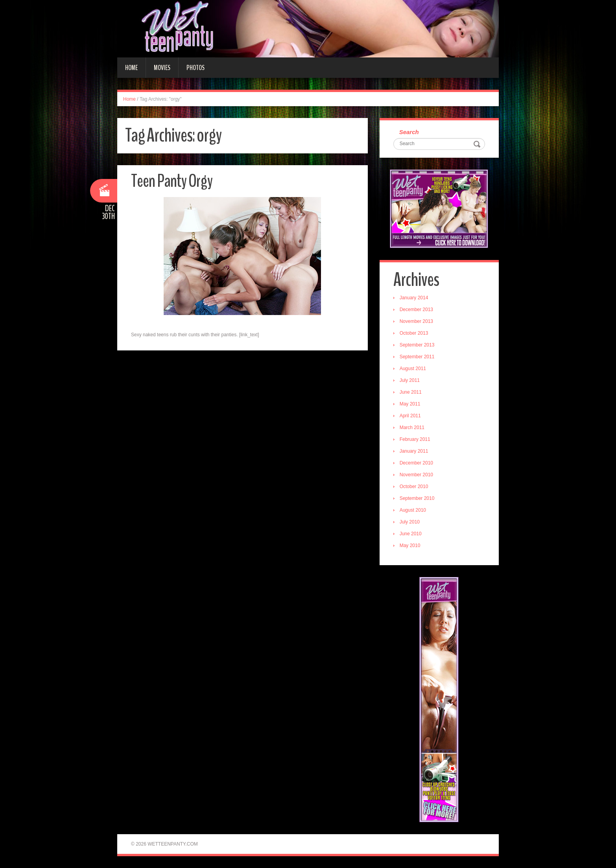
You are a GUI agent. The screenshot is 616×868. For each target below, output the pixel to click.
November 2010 (416, 475)
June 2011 (411, 392)
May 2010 (410, 545)
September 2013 (417, 345)
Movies (162, 68)
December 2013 (416, 310)
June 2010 (411, 534)
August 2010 (413, 510)
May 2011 (410, 404)
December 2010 (416, 463)
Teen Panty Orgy (172, 181)
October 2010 (414, 487)
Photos (195, 68)
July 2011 (410, 380)
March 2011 (412, 428)
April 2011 (410, 416)
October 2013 (414, 333)
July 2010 (410, 522)
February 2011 (415, 439)
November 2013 (416, 321)
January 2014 (414, 298)
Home (131, 68)
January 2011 (414, 451)
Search (409, 132)
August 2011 (413, 369)
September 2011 (417, 357)
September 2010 (417, 498)
